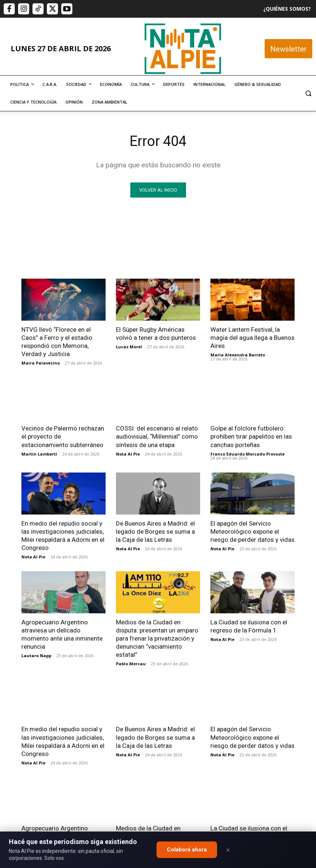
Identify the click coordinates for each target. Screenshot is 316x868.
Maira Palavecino (41, 363)
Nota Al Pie (128, 454)
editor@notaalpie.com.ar (150, 830)
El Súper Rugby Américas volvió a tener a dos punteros (156, 334)
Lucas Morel (129, 347)
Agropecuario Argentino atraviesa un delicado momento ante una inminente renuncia (62, 634)
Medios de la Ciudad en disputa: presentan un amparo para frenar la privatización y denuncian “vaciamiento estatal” (157, 638)
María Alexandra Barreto (238, 355)
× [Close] (228, 850)
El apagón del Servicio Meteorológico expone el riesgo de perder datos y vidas (253, 531)
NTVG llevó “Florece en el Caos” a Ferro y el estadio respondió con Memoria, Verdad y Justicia (57, 342)
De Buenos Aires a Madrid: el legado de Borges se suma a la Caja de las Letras (155, 531)
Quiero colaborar (279, 737)
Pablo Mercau (131, 664)
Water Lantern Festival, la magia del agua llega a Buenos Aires (253, 338)
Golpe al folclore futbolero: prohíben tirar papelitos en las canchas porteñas (251, 436)
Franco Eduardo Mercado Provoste (248, 454)
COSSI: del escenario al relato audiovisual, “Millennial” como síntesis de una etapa (157, 436)
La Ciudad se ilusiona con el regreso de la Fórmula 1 (249, 626)
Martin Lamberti (39, 454)
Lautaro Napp (36, 656)
